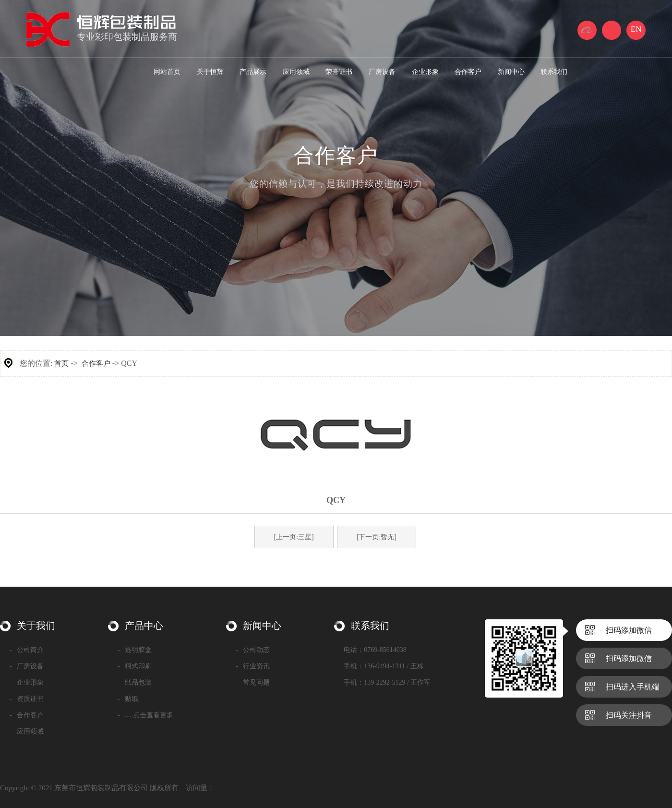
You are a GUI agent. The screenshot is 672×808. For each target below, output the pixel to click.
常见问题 (253, 682)
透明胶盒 (135, 650)
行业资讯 (253, 666)
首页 (61, 363)
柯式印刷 (135, 666)
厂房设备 (27, 666)
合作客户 (96, 363)
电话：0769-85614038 (375, 650)
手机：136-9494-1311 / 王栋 (384, 666)
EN (636, 29)
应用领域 (27, 731)
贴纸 (128, 699)
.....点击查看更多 (145, 715)
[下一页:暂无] (377, 537)
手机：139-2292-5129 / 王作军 (387, 682)
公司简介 (27, 650)
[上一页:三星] (294, 537)
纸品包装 (135, 682)
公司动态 (253, 650)
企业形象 (27, 682)
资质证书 (27, 699)
